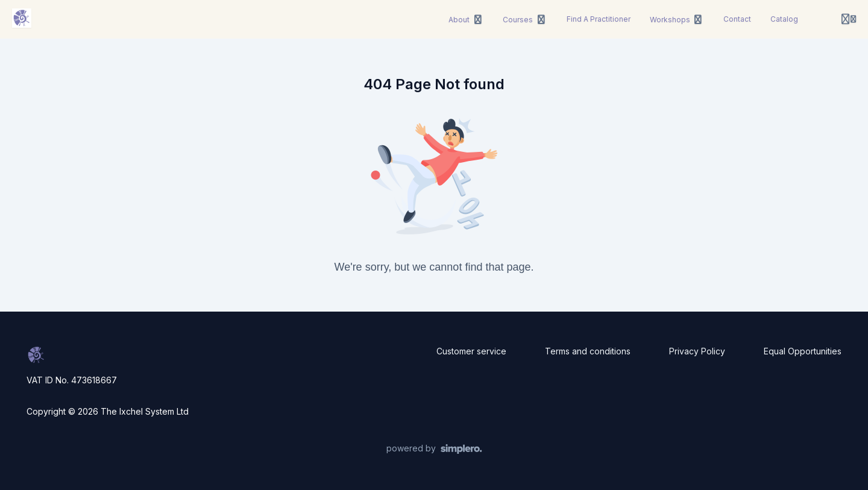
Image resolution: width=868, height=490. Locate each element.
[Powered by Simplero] (434, 449)
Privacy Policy (697, 351)
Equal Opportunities (803, 351)
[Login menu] (849, 19)
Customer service (471, 351)
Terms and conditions (588, 351)
